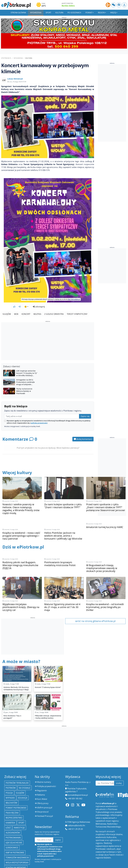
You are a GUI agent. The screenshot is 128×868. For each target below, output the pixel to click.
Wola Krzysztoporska (17, 844)
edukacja (23, 780)
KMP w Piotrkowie (15, 834)
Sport (48, 13)
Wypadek (10, 780)
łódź (8, 810)
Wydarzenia (36, 13)
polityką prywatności (39, 417)
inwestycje (19, 810)
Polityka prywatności (46, 768)
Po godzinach (74, 13)
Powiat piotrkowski (16, 790)
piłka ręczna (12, 795)
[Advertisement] (48, 335)
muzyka (37, 308)
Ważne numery (44, 764)
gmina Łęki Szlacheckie (17, 862)
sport (21, 805)
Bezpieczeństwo (14, 800)
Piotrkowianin (13, 820)
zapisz (58, 822)
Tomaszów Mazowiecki (17, 839)
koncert (26, 308)
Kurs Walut (42, 781)
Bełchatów (11, 785)
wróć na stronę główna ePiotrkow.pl (95, 603)
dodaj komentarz (83, 433)
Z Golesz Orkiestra (54, 308)
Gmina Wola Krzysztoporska (14, 856)
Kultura (59, 13)
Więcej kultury (18, 466)
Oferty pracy (43, 785)
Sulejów (7, 308)
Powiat (89, 13)
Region (101, 13)
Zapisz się (85, 410)
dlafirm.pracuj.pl (45, 789)
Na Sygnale (25, 770)
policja (9, 775)
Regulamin (42, 772)
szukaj (119, 765)
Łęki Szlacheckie (14, 825)
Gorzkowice (12, 830)
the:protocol (43, 794)
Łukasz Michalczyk (15, 79)
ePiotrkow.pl (6, 58)
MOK (16, 308)
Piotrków (11, 770)
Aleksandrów (13, 815)
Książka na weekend (16, 849)
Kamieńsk (10, 805)
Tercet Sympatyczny (77, 308)
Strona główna (18, 13)
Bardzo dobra (68, 6)
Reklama (41, 777)
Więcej (113, 13)
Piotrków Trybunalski (17, 765)
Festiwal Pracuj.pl (45, 798)
